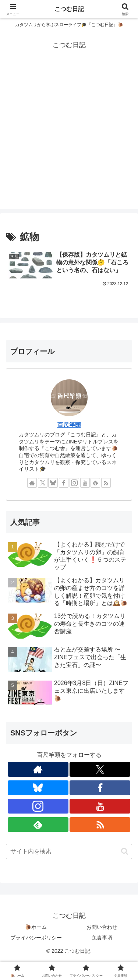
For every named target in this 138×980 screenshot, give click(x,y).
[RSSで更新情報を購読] (106, 483)
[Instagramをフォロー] (74, 483)
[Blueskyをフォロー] (53, 483)
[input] (69, 851)
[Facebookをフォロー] (64, 483)
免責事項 (102, 938)
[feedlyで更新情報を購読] (95, 483)
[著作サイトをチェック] (32, 483)
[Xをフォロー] (43, 483)
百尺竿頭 (69, 425)
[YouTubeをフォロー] (85, 483)
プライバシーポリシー (36, 938)
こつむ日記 (69, 9)
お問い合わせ (102, 927)
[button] (125, 851)
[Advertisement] (69, 140)
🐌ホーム (36, 927)
